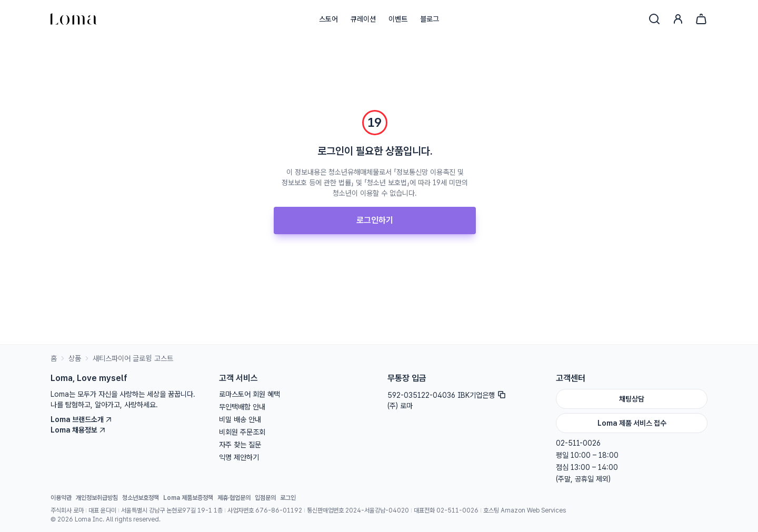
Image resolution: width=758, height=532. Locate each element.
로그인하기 (375, 220)
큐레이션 (363, 19)
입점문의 (265, 498)
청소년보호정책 (141, 498)
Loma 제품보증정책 (188, 498)
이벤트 (398, 19)
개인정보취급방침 (97, 498)
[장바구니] (701, 19)
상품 (75, 358)
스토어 (328, 19)
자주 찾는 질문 (240, 445)
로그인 (288, 498)
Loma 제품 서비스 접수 (632, 423)
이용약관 (61, 498)
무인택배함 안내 (242, 407)
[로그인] (678, 19)
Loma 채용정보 (78, 430)
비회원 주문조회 (242, 432)
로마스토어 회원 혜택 (250, 394)
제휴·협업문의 (234, 498)
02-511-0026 (578, 443)
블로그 (430, 19)
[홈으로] (74, 19)
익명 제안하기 (239, 457)
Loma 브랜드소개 (81, 419)
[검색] (654, 19)
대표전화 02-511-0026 (446, 510)
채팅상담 (632, 399)
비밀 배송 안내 (240, 419)
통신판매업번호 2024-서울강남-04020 (358, 510)
